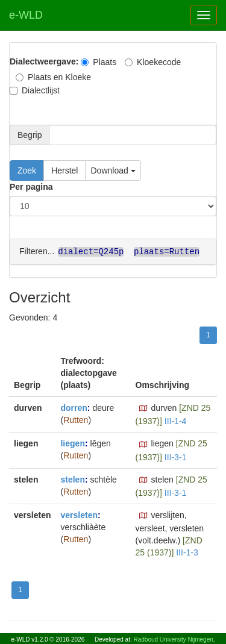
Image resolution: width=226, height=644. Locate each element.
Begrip (30, 135)
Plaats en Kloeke (53, 77)
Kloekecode (153, 62)
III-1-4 (176, 420)
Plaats (99, 62)
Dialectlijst (35, 90)
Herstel (64, 170)
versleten (79, 514)
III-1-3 (187, 552)
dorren (74, 407)
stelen (72, 479)
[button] (143, 408)
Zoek (27, 170)
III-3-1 (176, 457)
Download (113, 170)
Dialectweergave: (44, 61)
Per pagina (31, 187)
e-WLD (26, 15)
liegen (72, 443)
